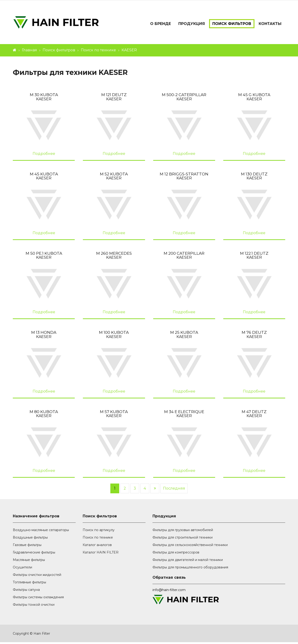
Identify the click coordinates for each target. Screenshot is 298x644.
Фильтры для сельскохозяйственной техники (190, 547)
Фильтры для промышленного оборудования (190, 569)
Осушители (22, 569)
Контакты (270, 24)
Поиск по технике (98, 52)
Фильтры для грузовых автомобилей (183, 532)
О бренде (161, 24)
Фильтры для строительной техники (183, 539)
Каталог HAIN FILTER (101, 554)
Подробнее (44, 155)
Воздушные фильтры (30, 539)
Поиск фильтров (232, 24)
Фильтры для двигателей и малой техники (188, 562)
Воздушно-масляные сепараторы (41, 532)
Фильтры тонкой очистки (34, 606)
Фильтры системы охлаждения (38, 599)
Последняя (174, 490)
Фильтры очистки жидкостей (37, 577)
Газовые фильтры (27, 547)
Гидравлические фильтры (34, 554)
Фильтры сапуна (26, 592)
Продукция (192, 24)
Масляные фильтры (29, 562)
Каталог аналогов (97, 547)
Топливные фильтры (29, 584)
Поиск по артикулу (99, 532)
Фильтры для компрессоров (176, 554)
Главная (29, 52)
